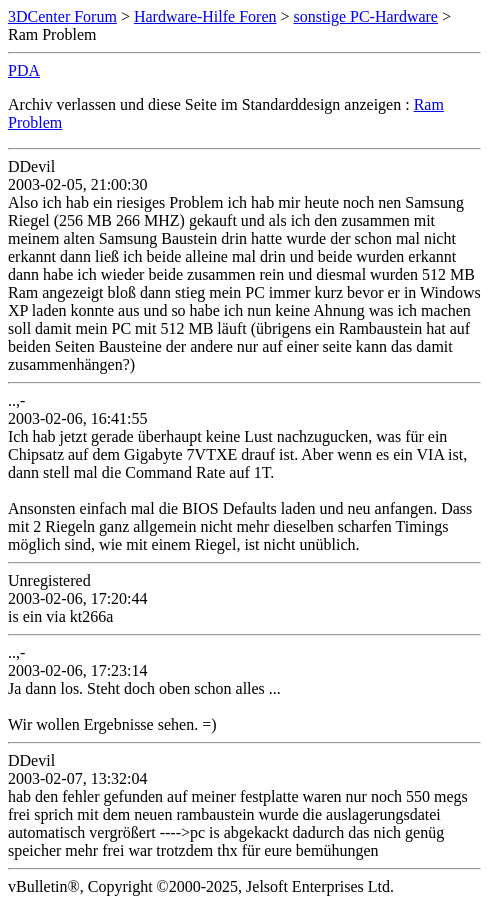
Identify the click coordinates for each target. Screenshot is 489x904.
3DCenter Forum (62, 16)
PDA (24, 70)
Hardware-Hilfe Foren (205, 16)
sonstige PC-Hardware (366, 16)
